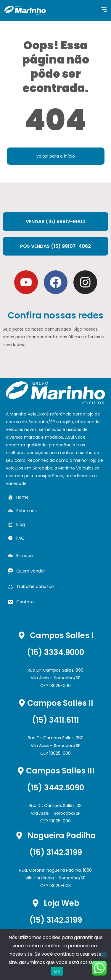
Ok (57, 971)
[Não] (104, 954)
